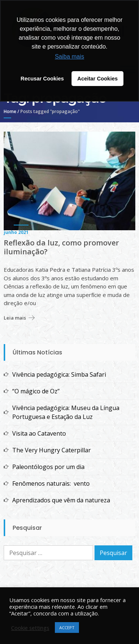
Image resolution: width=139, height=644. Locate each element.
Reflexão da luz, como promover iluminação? (61, 247)
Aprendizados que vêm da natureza (61, 500)
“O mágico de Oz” (36, 391)
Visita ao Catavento (39, 433)
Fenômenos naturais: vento (51, 483)
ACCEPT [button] (67, 628)
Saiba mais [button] (69, 57)
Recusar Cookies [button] (42, 79)
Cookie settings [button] (30, 628)
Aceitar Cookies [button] (98, 79)
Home (10, 111)
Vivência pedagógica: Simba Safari (59, 374)
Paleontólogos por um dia (48, 467)
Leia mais (15, 318)
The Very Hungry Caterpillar (52, 450)
